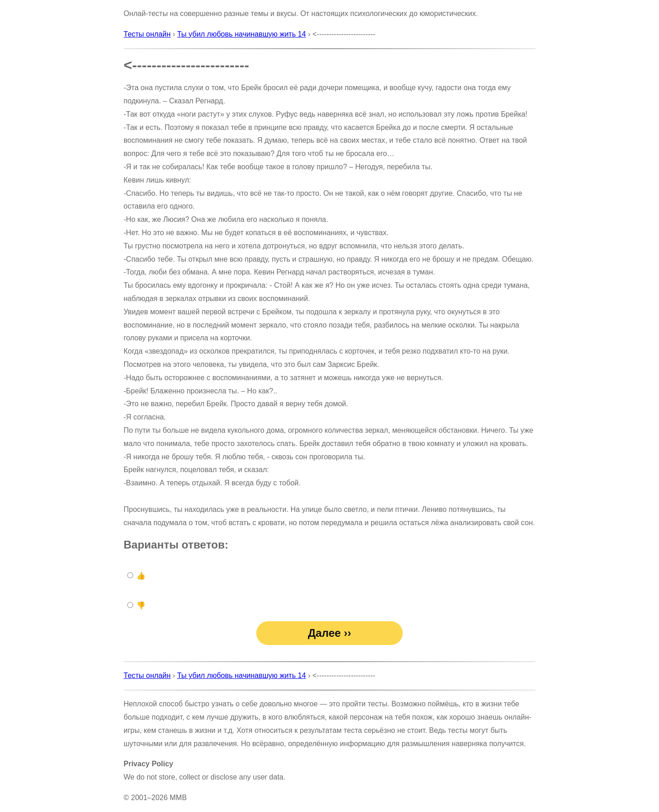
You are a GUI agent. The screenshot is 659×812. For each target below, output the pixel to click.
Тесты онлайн (147, 34)
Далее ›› (330, 633)
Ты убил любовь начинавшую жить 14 (241, 34)
